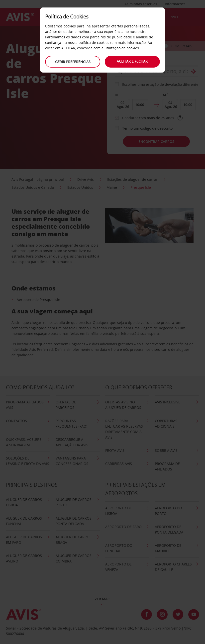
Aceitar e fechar (132, 61)
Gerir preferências (73, 62)
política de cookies (94, 43)
